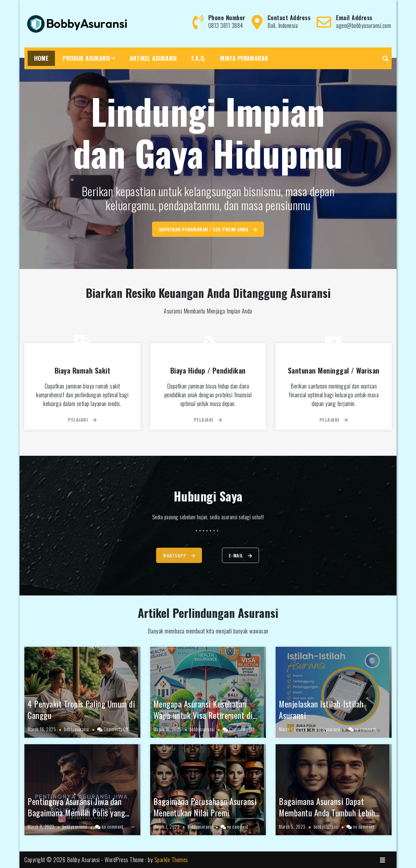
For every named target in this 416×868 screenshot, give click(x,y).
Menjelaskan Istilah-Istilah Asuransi (321, 709)
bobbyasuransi (77, 729)
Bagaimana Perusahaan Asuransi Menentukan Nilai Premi (205, 807)
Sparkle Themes (171, 860)
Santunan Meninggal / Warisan (334, 370)
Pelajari (82, 420)
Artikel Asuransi (153, 58)
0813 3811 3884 (226, 25)
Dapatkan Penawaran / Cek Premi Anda (208, 229)
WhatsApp (158, 555)
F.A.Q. (199, 58)
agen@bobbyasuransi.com (364, 25)
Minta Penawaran (244, 58)
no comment (366, 729)
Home (41, 58)
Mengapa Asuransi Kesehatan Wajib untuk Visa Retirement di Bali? (203, 715)
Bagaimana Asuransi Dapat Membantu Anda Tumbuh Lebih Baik (327, 813)
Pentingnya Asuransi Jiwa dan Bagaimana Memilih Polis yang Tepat (76, 813)
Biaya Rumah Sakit (83, 370)
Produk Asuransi (86, 58)
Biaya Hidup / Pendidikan (208, 370)
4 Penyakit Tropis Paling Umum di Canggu (81, 709)
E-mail (257, 555)
